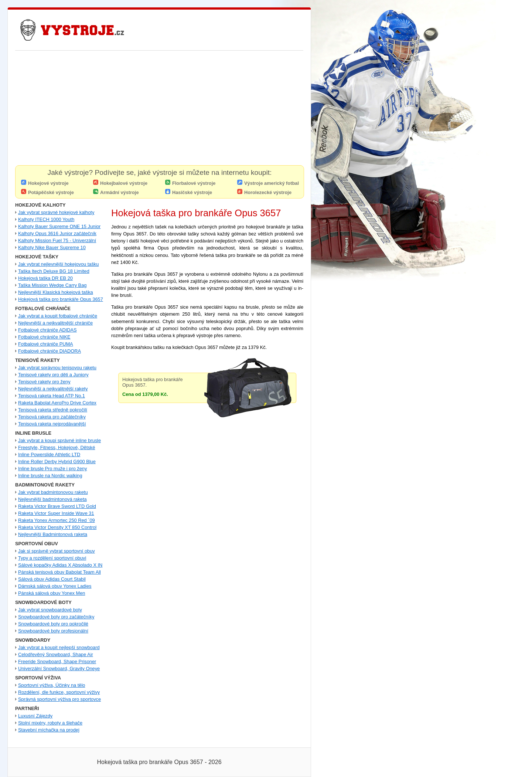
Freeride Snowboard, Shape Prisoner (57, 661)
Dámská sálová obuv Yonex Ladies (55, 586)
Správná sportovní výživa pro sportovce (59, 699)
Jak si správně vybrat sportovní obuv (57, 551)
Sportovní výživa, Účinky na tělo (52, 685)
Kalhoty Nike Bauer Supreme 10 (52, 247)
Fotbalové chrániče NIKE (44, 337)
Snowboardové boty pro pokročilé (53, 624)
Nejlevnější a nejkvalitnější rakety (53, 389)
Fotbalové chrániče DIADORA (50, 351)
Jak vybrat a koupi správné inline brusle (59, 440)
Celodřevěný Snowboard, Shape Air (56, 654)
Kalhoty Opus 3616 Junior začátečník (57, 233)
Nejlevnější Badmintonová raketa (53, 534)
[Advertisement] (159, 110)
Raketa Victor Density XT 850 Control (57, 527)
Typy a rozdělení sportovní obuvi (52, 558)
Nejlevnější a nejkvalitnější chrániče (55, 323)
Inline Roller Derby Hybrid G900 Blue (57, 462)
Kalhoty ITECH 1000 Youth (46, 219)
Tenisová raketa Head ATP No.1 (52, 396)
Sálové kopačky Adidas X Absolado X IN (60, 565)
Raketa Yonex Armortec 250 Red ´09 (57, 520)
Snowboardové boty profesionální (53, 631)
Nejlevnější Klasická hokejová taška (56, 292)
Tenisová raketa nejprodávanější (52, 424)
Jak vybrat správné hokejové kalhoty (56, 212)
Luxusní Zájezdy (35, 716)
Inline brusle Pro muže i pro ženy (52, 469)
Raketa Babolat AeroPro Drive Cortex (57, 403)
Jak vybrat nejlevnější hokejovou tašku (58, 264)
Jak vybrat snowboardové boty (50, 610)
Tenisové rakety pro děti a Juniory (53, 375)
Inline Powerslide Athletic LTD (49, 454)
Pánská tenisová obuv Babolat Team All (59, 572)
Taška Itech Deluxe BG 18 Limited (54, 271)
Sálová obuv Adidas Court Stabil (52, 579)
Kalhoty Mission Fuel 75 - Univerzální (57, 240)
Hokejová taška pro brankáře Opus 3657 (61, 299)
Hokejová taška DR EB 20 (45, 278)
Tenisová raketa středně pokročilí (53, 410)
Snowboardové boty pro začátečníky (56, 617)
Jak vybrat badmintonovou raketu (53, 492)
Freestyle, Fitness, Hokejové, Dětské (57, 447)
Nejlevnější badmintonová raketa (52, 499)
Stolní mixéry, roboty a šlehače (50, 723)
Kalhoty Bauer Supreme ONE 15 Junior (59, 226)
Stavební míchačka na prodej (49, 730)
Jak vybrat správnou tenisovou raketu (57, 368)
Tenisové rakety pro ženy (44, 382)
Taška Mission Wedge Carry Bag (52, 285)
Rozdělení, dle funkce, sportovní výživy (59, 692)
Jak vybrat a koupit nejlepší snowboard (59, 647)
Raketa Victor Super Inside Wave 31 (56, 513)
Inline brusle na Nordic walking (50, 476)
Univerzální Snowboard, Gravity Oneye (59, 669)
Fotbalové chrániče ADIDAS (47, 330)
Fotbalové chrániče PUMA (46, 344)
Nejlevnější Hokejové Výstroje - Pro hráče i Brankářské (72, 30)
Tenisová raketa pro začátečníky (52, 417)
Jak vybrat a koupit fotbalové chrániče (58, 316)
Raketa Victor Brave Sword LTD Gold (57, 506)
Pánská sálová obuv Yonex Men (52, 593)
